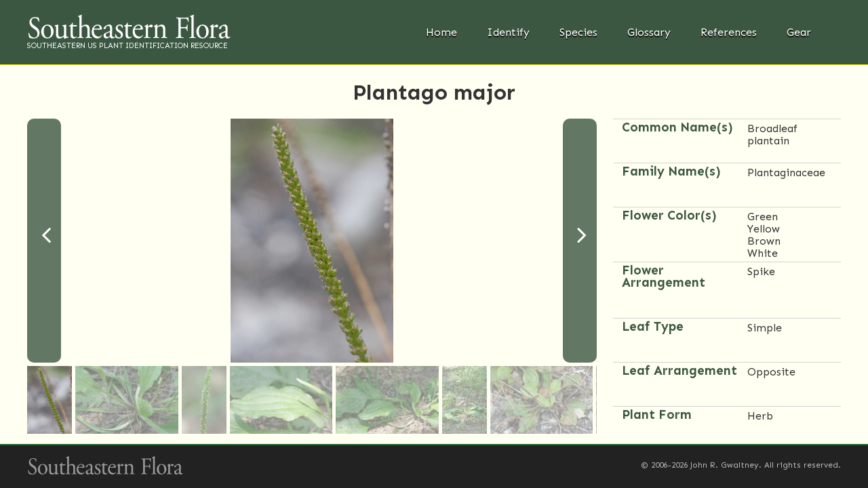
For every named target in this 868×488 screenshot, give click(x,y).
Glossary (649, 32)
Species (578, 32)
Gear (799, 32)
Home (441, 32)
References (729, 32)
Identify (508, 32)
